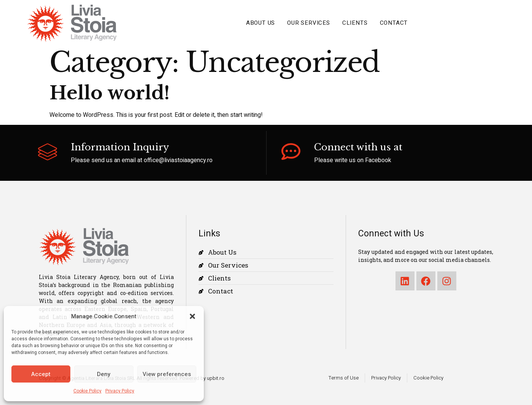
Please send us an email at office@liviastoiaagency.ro (142, 160)
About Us (260, 23)
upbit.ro (216, 378)
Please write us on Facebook (353, 160)
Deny (104, 374)
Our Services (309, 23)
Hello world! (110, 93)
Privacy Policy (120, 391)
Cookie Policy (87, 391)
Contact (394, 23)
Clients (355, 23)
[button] (192, 316)
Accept (41, 374)
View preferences (167, 374)
